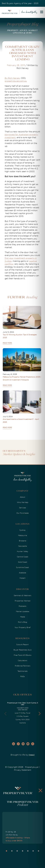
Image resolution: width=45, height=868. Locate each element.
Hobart (22, 578)
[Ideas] (32, 755)
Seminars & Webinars (22, 595)
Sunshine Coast (22, 567)
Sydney (22, 530)
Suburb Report (22, 644)
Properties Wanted (22, 601)
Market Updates (23, 611)
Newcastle (22, 546)
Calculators (22, 660)
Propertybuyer (32, 767)
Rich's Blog (22, 622)
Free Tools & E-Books (23, 655)
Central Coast (23, 557)
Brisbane (23, 541)
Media (23, 617)
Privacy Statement (23, 770)
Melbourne (22, 535)
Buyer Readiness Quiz (23, 650)
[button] (40, 714)
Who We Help (23, 502)
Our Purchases (23, 513)
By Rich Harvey (12, 78)
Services (22, 508)
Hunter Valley (22, 551)
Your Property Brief (22, 627)
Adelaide (22, 573)
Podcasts (22, 606)
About (23, 497)
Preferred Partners (23, 666)
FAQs (22, 676)
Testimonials (22, 671)
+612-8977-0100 (23, 708)
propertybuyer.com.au (16, 81)
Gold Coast (23, 562)
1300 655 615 (23, 710)
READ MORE (7, 343)
